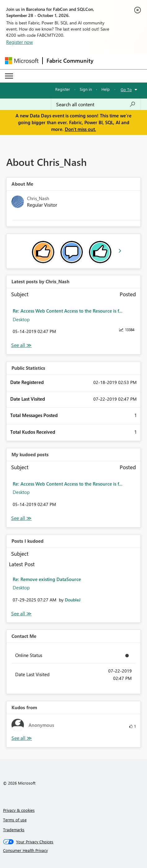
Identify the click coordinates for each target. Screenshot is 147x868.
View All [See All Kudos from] (22, 738)
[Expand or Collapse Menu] (9, 76)
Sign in (86, 89)
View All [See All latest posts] (21, 345)
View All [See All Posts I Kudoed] (21, 614)
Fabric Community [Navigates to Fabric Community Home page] (70, 61)
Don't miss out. (80, 129)
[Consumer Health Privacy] (74, 850)
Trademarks (14, 830)
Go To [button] (126, 89)
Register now (20, 42)
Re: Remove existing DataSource (47, 579)
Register (63, 89)
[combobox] (96, 104)
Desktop (21, 319)
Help (106, 89)
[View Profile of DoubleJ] (73, 600)
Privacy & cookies (19, 810)
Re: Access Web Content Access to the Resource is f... (68, 311)
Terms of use (15, 820)
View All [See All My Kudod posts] (21, 518)
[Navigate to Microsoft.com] (22, 61)
